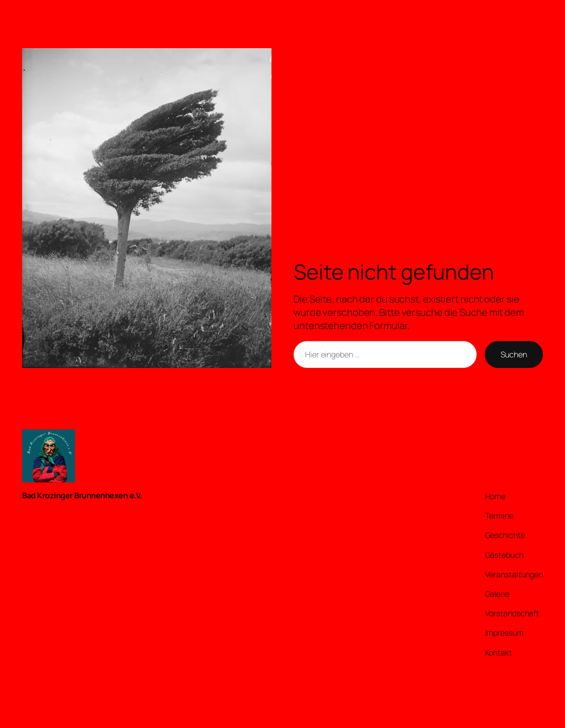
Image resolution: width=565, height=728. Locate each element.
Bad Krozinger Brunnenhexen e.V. (82, 495)
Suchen (514, 354)
